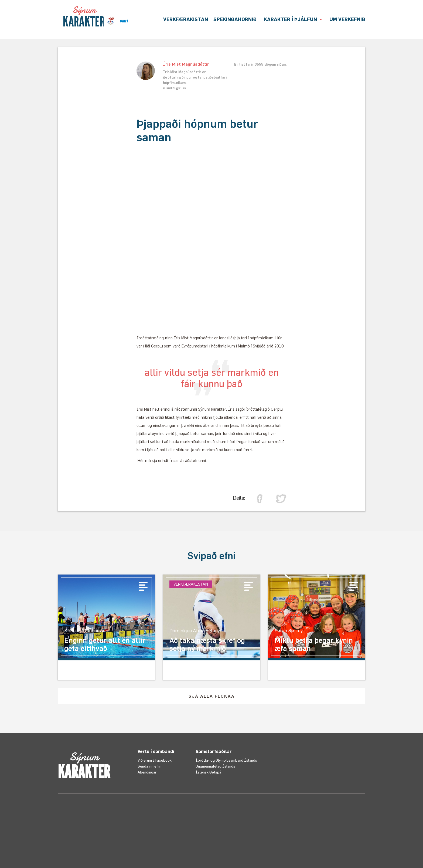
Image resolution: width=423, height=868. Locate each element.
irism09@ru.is (174, 88)
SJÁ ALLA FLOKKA (212, 696)
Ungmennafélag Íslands (215, 766)
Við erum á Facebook (155, 760)
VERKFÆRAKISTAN (186, 19)
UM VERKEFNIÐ (347, 19)
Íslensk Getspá (208, 772)
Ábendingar (147, 772)
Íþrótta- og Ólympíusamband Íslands (226, 760)
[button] (293, 19)
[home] (84, 16)
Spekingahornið (235, 19)
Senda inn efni (149, 766)
